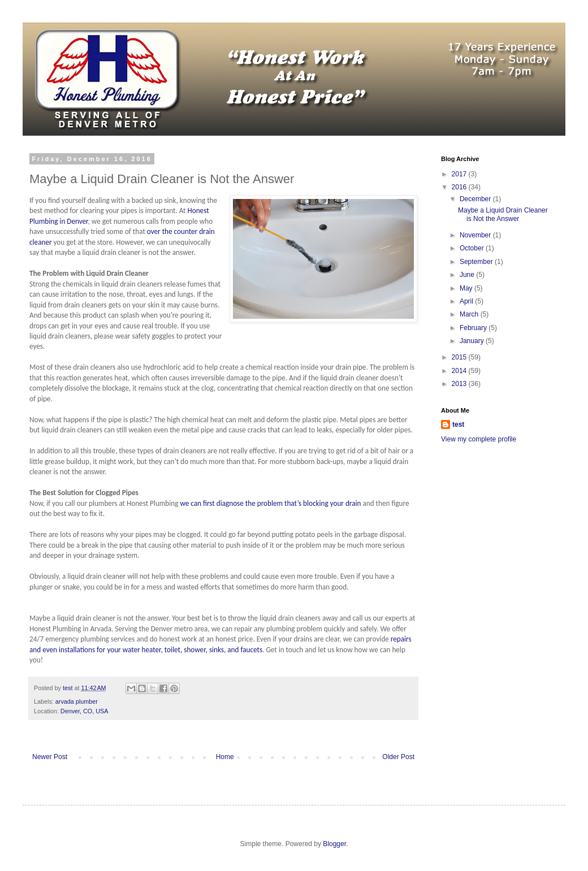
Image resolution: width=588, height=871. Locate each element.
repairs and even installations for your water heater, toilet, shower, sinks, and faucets (220, 644)
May (467, 288)
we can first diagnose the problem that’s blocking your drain (270, 503)
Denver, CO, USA (85, 711)
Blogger (334, 844)
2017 (460, 174)
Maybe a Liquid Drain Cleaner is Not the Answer (503, 214)
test (458, 424)
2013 (460, 384)
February (474, 328)
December (476, 199)
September (477, 262)
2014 (460, 371)
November (476, 235)
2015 (460, 357)
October (473, 248)
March (470, 314)
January (473, 341)
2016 (460, 187)
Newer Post (50, 757)
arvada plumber (77, 701)
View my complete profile (479, 439)
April (467, 301)
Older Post (398, 757)
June (468, 275)
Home (225, 757)
